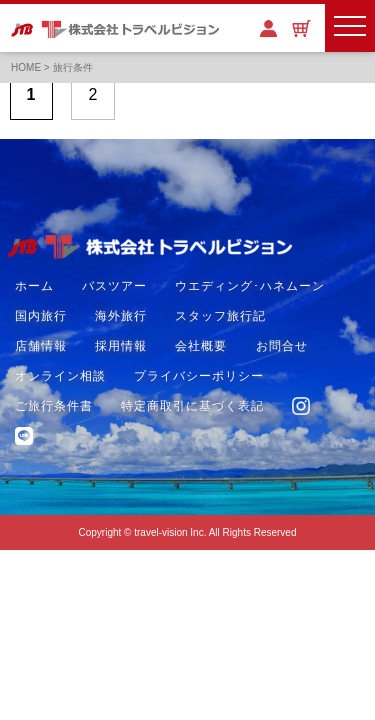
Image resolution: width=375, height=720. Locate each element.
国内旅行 (41, 316)
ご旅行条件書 (54, 406)
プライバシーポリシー (199, 376)
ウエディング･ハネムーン (250, 286)
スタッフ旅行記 (220, 316)
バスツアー (114, 286)
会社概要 (201, 346)
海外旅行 (121, 316)
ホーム (34, 286)
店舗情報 (41, 346)
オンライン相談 (60, 376)
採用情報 (121, 346)
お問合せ (282, 346)
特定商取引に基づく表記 (192, 406)
